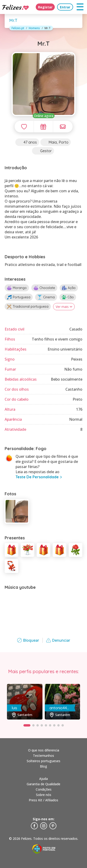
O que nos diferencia (44, 750)
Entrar (65, 7)
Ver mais (64, 307)
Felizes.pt (18, 28)
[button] (27, 725)
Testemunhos (43, 756)
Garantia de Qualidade (43, 784)
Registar (45, 7)
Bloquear (28, 640)
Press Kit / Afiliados (43, 800)
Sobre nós (44, 795)
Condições (44, 789)
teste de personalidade (37, 477)
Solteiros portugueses (43, 761)
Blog (43, 766)
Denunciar (58, 640)
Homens (34, 28)
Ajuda (43, 779)
